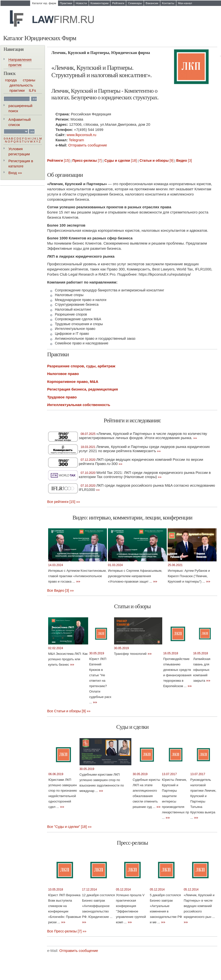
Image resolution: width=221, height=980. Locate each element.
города (11, 80)
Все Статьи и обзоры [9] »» (69, 711)
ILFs (32, 90)
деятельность (21, 85)
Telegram (77, 140)
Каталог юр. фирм (44, 3)
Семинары (135, 3)
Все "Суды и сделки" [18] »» (69, 827)
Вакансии (152, 3)
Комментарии (100, 3)
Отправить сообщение (88, 145)
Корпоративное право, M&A (73, 382)
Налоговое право (63, 374)
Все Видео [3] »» (60, 590)
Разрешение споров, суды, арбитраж (81, 366)
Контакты (168, 3)
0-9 (6, 139)
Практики (66, 3)
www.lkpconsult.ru (81, 135)
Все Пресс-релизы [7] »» (67, 931)
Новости (81, 3)
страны (29, 80)
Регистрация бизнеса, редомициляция (83, 389)
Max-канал (185, 3)
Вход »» (15, 173)
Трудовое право (62, 397)
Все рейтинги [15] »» (64, 502)
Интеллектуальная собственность (79, 405)
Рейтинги (118, 3)
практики (17, 90)
